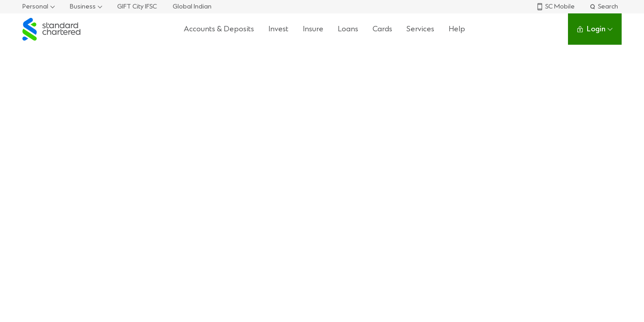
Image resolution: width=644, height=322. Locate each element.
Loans (348, 29)
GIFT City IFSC (137, 6)
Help (457, 29)
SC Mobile (555, 6)
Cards (382, 29)
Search (604, 6)
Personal (35, 6)
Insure (313, 29)
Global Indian (192, 6)
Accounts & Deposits (219, 29)
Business (83, 6)
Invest (278, 29)
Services (420, 29)
